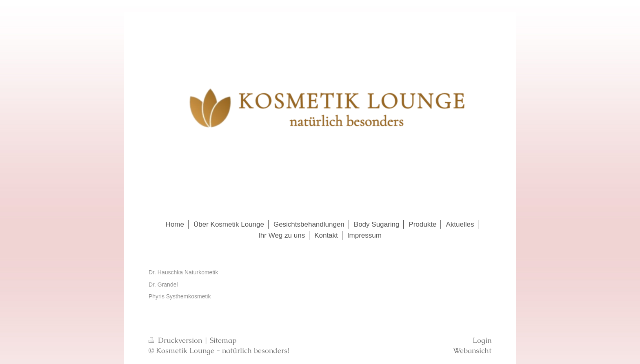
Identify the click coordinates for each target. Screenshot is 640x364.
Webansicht (472, 350)
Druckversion (176, 340)
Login (482, 340)
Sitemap (223, 340)
